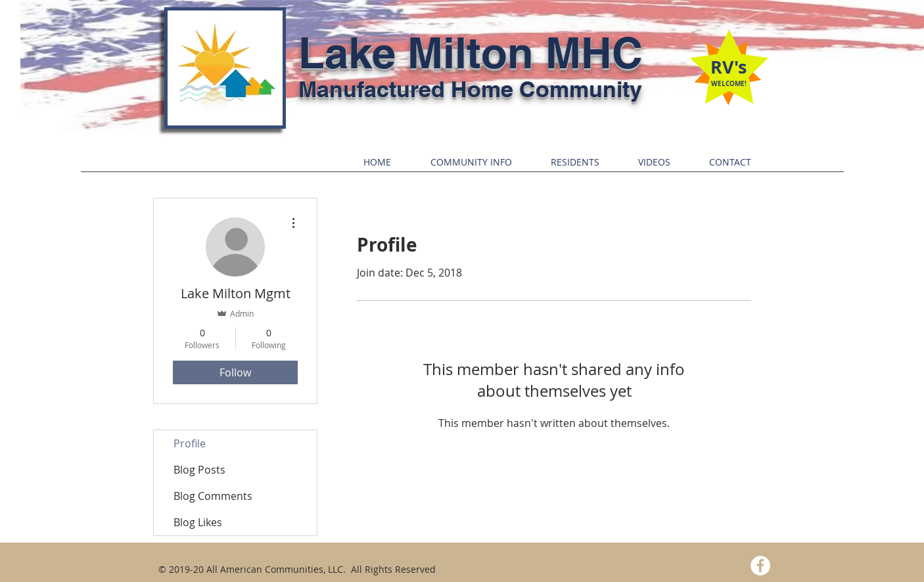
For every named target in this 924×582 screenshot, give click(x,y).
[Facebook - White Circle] (760, 566)
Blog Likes (198, 522)
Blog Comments (213, 496)
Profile (190, 443)
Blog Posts (199, 470)
